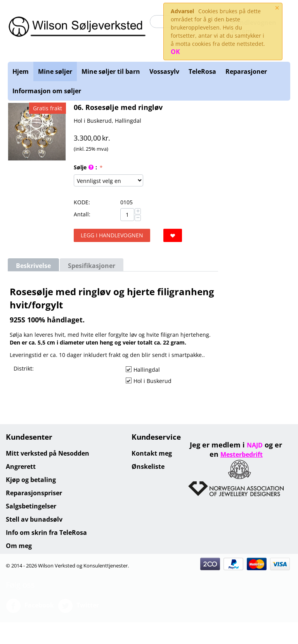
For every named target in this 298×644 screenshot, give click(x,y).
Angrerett (21, 466)
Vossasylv (164, 71)
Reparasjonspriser (34, 493)
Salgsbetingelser (31, 506)
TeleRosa (202, 71)
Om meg (19, 546)
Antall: (82, 214)
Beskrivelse (33, 266)
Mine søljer (55, 71)
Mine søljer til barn (111, 71)
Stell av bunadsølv (34, 519)
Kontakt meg (152, 453)
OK (175, 52)
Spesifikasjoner (92, 266)
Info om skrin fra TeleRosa (46, 533)
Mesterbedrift (242, 454)
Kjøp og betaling (31, 480)
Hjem (21, 71)
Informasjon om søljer (47, 91)
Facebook (30, 606)
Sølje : (86, 168)
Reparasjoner (246, 71)
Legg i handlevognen (112, 235)
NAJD (255, 445)
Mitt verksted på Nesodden (48, 453)
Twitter (78, 606)
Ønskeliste (148, 466)
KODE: (82, 202)
